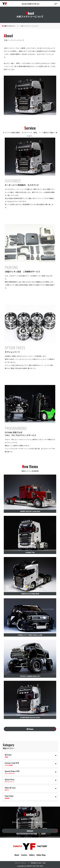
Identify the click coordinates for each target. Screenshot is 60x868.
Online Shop (41, 855)
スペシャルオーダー (30, 772)
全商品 (30, 756)
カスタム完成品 (30, 764)
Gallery (32, 855)
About (17, 855)
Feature (24, 855)
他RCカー (30, 789)
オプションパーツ (30, 780)
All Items (30, 729)
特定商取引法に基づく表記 (38, 863)
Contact (30, 831)
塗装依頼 (30, 797)
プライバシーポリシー (21, 863)
